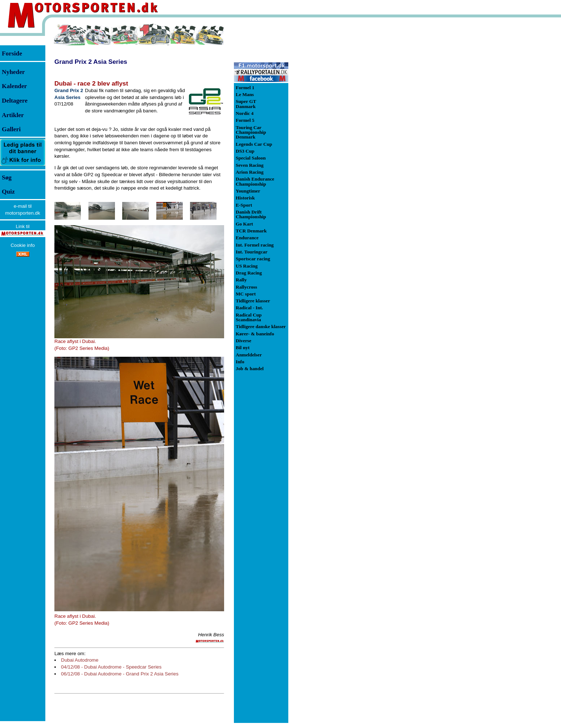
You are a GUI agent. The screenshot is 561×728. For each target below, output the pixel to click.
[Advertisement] (326, 132)
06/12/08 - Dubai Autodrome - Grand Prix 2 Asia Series (120, 674)
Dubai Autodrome (80, 660)
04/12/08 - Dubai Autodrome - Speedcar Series (111, 667)
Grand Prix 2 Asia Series (91, 62)
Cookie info (23, 245)
